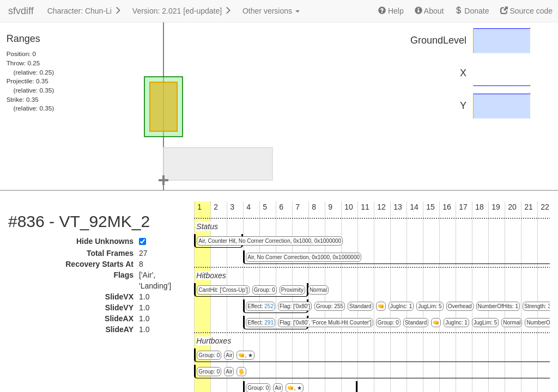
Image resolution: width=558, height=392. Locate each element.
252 (269, 306)
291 (269, 323)
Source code (527, 11)
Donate (472, 11)
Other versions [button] (271, 11)
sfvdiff (21, 11)
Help (391, 11)
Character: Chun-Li (84, 11)
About (429, 11)
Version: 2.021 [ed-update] (182, 11)
